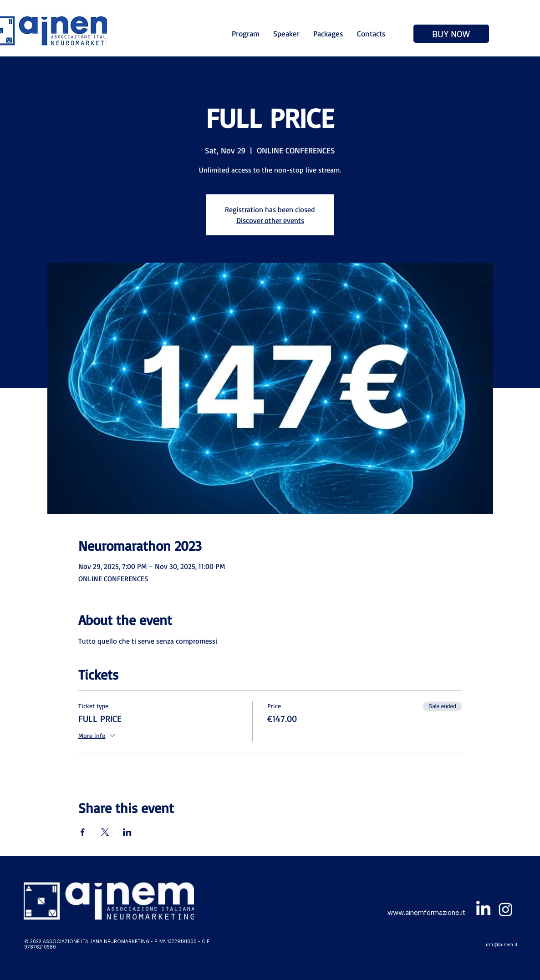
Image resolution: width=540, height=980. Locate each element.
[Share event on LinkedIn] (127, 832)
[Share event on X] (105, 832)
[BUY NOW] (451, 34)
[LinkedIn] (483, 909)
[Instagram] (506, 909)
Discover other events (270, 220)
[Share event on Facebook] (83, 832)
